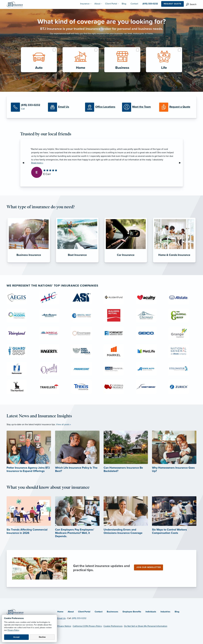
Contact (99, 612)
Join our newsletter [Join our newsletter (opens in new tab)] (149, 567)
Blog (177, 612)
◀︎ (24, 163)
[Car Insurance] (126, 262)
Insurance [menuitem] (85, 4)
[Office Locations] (102, 107)
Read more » (37, 163)
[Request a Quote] (176, 107)
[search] (191, 4)
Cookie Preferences (113, 626)
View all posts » (63, 424)
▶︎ (181, 163)
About (71, 612)
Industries (165, 612)
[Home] (15, 612)
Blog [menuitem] (124, 4)
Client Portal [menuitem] (111, 4)
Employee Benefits (132, 612)
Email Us (61, 618)
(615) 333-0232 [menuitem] (150, 4)
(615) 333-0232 (79, 618)
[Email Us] (64, 107)
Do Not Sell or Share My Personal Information (146, 626)
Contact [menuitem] (134, 4)
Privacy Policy (13, 630)
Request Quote (172, 4)
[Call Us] (27, 107)
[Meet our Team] (139, 107)
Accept (16, 637)
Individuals (151, 612)
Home (60, 612)
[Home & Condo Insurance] (174, 262)
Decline (42, 637)
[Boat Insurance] (77, 262)
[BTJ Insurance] (15, 4)
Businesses (112, 612)
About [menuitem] (97, 4)
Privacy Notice (64, 626)
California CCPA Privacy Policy (87, 626)
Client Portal (84, 612)
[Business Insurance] (29, 262)
